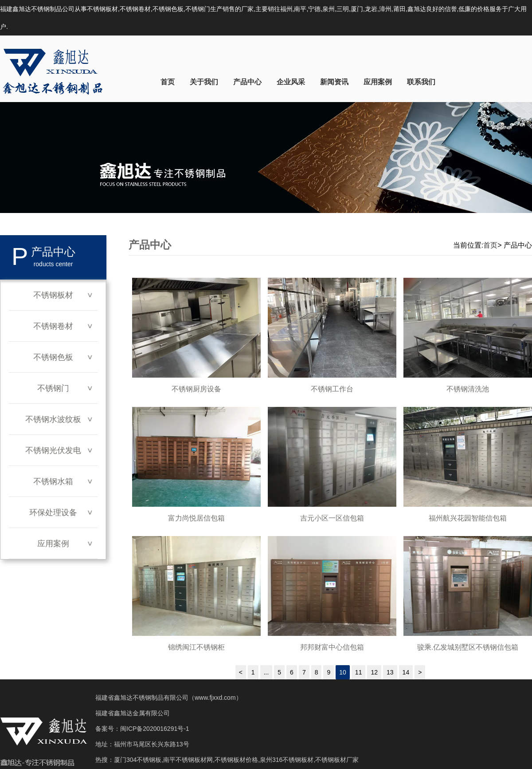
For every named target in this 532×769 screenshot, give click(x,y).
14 (406, 672)
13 (390, 672)
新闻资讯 (334, 82)
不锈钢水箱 (53, 481)
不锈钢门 (53, 388)
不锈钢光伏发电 (53, 450)
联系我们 (421, 82)
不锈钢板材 (53, 295)
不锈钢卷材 (53, 326)
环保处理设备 (53, 513)
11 (359, 672)
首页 (168, 82)
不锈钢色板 (53, 357)
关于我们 (204, 82)
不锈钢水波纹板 (53, 419)
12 (374, 672)
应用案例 (378, 82)
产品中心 (247, 82)
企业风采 (291, 82)
